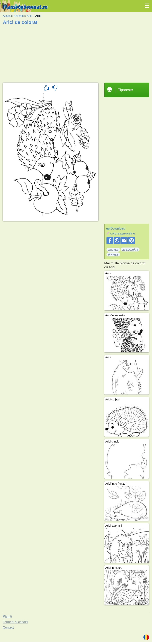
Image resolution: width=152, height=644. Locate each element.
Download (118, 228)
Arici (29, 16)
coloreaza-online (123, 233)
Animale (19, 16)
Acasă (7, 16)
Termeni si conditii (15, 622)
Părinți (7, 616)
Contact (8, 628)
